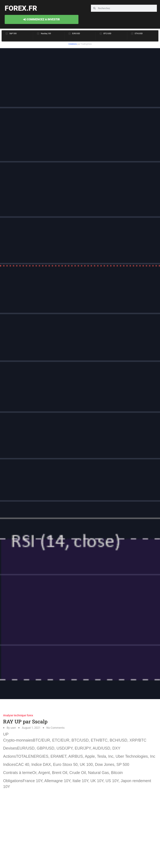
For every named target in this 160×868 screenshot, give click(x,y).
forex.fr (21, 8)
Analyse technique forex (18, 715)
